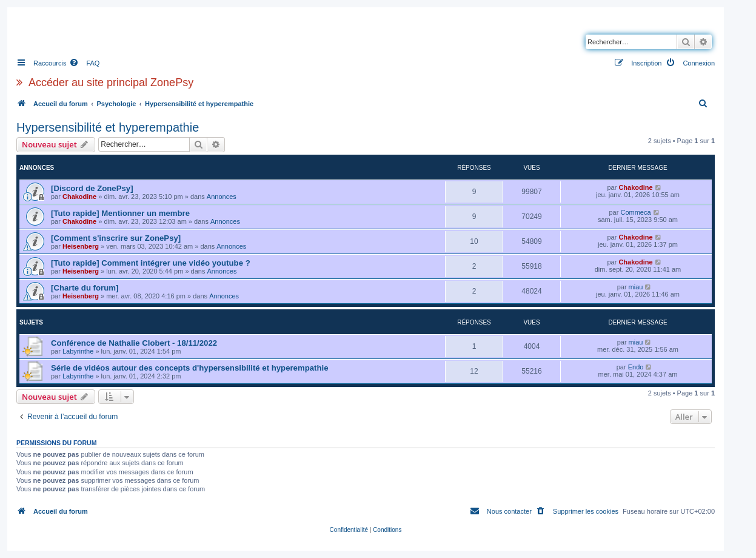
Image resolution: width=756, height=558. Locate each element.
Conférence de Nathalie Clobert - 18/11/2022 (134, 343)
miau (636, 287)
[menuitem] (84, 63)
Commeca (635, 212)
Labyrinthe (78, 351)
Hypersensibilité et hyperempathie (108, 127)
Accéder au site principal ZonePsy (111, 82)
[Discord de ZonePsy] (92, 188)
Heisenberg (81, 246)
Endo (636, 367)
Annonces (222, 197)
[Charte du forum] (85, 288)
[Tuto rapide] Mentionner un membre (120, 213)
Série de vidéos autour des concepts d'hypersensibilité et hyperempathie (190, 368)
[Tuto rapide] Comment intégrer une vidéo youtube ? (151, 263)
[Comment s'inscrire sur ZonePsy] (116, 238)
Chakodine (79, 197)
